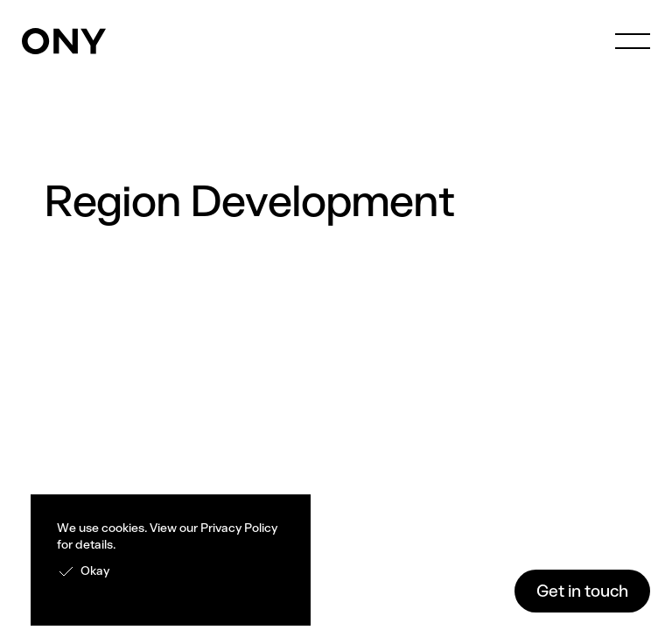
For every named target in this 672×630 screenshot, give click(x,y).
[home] (64, 41)
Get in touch (582, 591)
